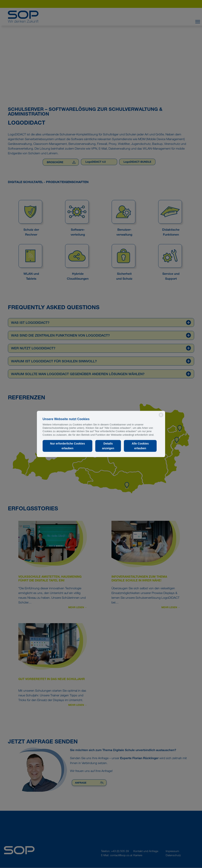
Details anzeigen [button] (108, 446)
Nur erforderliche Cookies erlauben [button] (68, 446)
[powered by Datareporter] (161, 417)
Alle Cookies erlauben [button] (140, 446)
